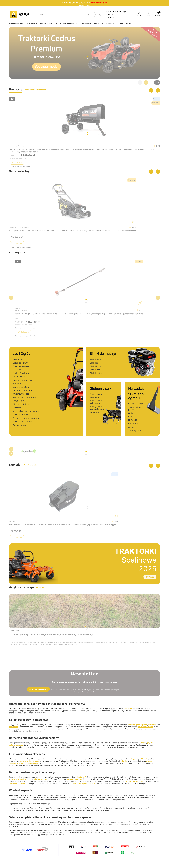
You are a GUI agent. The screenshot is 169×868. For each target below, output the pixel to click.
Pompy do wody (20, 425)
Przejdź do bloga (43, 587)
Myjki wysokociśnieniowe (24, 397)
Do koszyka (17, 163)
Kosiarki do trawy (20, 363)
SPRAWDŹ (150, 577)
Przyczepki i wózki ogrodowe (26, 418)
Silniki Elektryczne (98, 373)
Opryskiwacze (19, 401)
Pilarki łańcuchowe (21, 373)
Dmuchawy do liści (21, 394)
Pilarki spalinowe (21, 310)
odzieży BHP (81, 777)
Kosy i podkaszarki (21, 366)
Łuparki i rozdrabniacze (17, 146)
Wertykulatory (19, 359)
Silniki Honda (96, 366)
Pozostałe (17, 384)
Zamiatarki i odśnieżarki (23, 390)
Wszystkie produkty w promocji (37, 90)
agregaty (20, 745)
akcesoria (17, 408)
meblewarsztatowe (17, 783)
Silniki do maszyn (103, 354)
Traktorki (17, 370)
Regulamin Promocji (84, 6)
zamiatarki (13, 727)
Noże (131, 413)
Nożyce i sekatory (21, 387)
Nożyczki (133, 420)
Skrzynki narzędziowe (134, 781)
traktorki (152, 725)
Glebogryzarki (19, 377)
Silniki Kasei (95, 370)
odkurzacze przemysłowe (84, 783)
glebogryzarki (142, 725)
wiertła (124, 761)
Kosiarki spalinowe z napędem (20, 227)
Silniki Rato (95, 363)
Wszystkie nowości (32, 465)
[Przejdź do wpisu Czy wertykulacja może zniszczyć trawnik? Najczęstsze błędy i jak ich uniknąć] (84, 611)
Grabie (131, 427)
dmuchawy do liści (146, 727)
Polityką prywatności (88, 692)
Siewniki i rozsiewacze (23, 421)
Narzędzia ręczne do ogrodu (26, 411)
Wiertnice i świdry (21, 404)
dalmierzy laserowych (30, 761)
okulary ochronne (74, 779)
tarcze (23, 763)
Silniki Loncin (96, 359)
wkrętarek (134, 759)
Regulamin (73, 690)
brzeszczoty (33, 763)
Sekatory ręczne (136, 431)
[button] (93, 14)
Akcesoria (94, 412)
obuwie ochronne (42, 779)
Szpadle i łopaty (135, 404)
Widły (131, 417)
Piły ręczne (133, 424)
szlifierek (143, 759)
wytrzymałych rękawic (19, 779)
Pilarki (144, 743)
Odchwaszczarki (20, 415)
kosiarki (131, 725)
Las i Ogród (22, 354)
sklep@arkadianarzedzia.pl (115, 11)
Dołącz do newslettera (38, 689)
